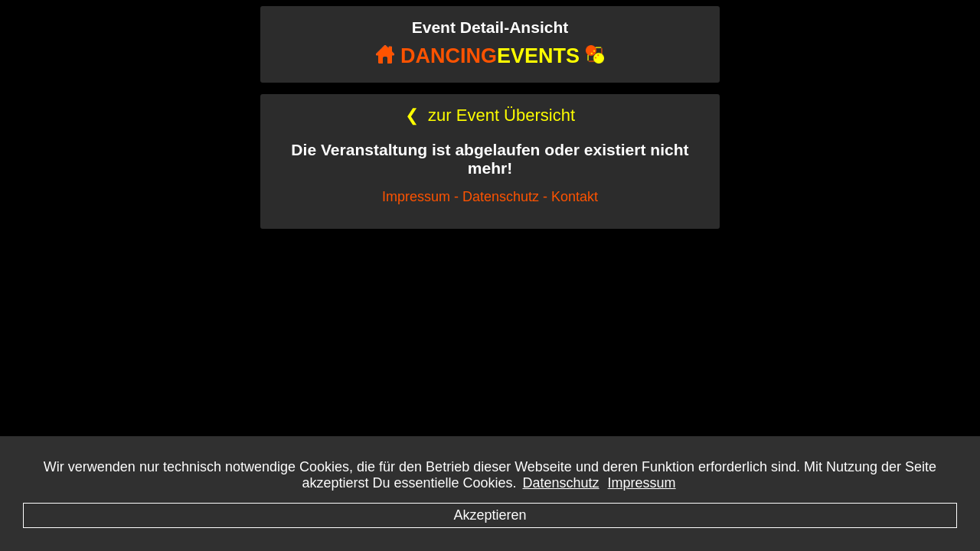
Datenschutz (561, 483)
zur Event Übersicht (490, 115)
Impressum (642, 483)
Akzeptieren (490, 515)
